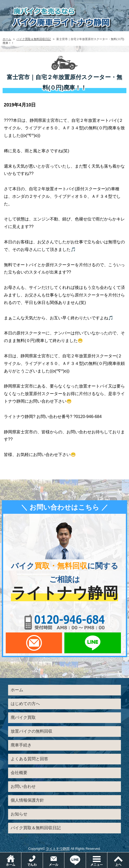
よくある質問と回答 (29, 759)
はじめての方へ (25, 704)
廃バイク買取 (23, 717)
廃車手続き (21, 745)
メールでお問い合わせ (34, 643)
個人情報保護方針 (27, 800)
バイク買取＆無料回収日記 (34, 39)
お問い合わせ (23, 786)
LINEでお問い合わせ (93, 643)
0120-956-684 (64, 622)
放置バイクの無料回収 (32, 731)
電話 (43, 855)
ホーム (7, 39)
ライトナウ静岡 (58, 849)
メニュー (107, 855)
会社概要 (19, 773)
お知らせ (19, 814)
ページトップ (118, 860)
